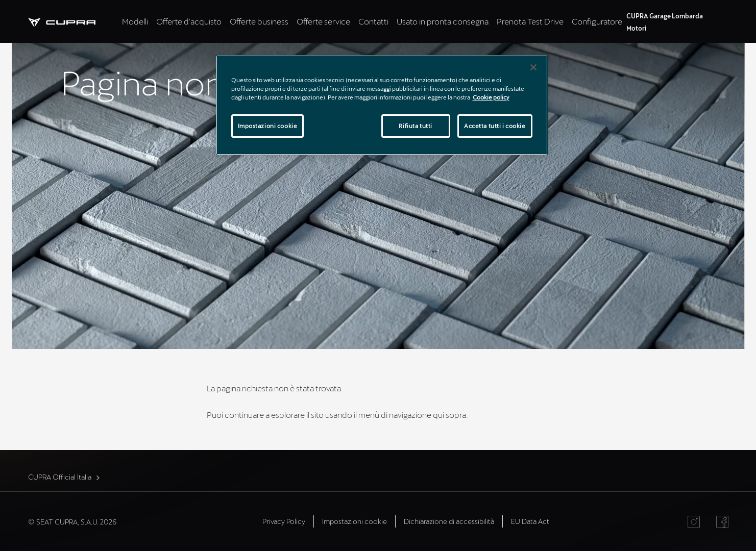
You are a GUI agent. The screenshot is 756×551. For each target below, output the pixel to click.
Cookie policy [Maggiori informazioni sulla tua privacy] (491, 97)
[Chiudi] (533, 67)
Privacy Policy (284, 521)
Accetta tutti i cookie (495, 126)
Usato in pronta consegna (443, 21)
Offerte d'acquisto (189, 21)
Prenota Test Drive (530, 21)
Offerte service (323, 21)
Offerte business (259, 21)
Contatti (373, 21)
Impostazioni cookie (355, 521)
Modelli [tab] (135, 21)
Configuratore (597, 21)
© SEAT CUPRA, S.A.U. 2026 (72, 522)
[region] (382, 105)
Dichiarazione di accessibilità (449, 521)
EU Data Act (530, 521)
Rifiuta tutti (415, 126)
